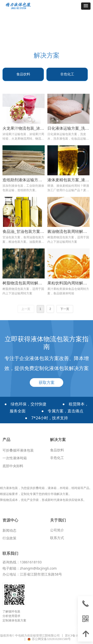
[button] (86, 6)
